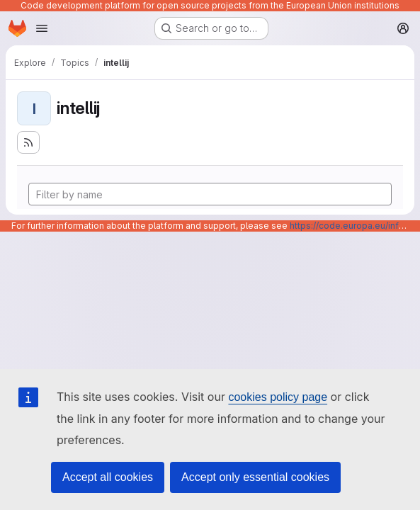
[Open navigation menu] (42, 28)
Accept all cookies (108, 477)
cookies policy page (278, 397)
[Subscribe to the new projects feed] (28, 142)
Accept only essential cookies (255, 477)
